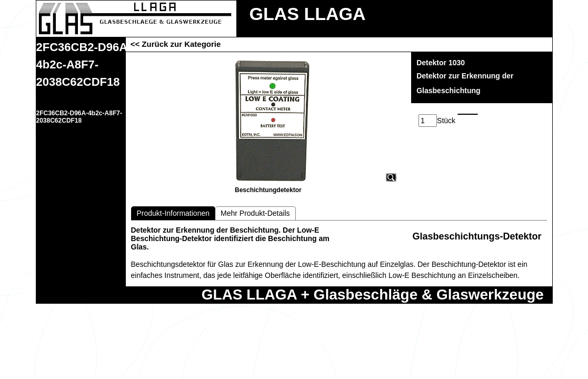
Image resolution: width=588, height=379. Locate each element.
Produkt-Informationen (173, 213)
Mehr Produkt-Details (255, 213)
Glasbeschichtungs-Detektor (477, 236)
